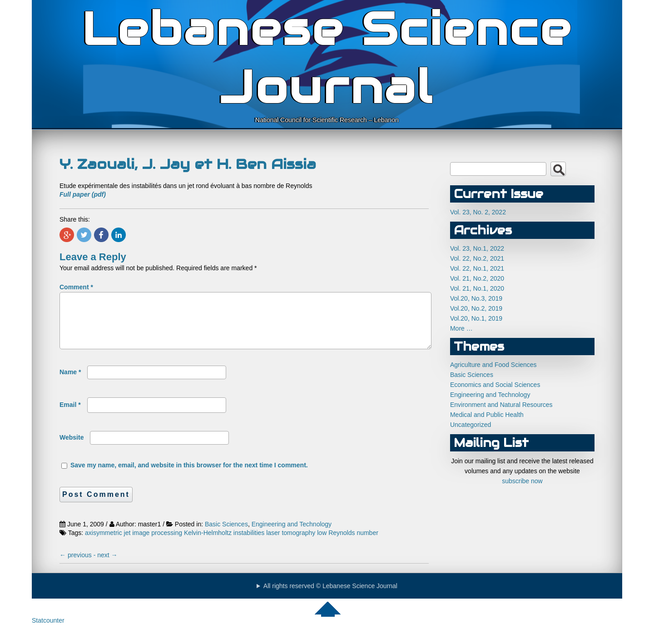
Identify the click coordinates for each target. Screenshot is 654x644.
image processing (157, 544)
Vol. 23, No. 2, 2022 (478, 212)
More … (461, 328)
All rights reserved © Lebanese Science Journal (330, 597)
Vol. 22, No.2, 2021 (477, 258)
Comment (76, 287)
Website (72, 448)
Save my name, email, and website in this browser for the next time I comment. (189, 476)
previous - (78, 566)
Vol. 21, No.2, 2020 (477, 278)
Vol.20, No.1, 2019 (476, 318)
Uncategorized (471, 425)
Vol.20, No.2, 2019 (476, 308)
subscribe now (522, 481)
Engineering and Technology (292, 535)
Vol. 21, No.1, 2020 (477, 288)
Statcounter (48, 631)
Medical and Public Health (487, 415)
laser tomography (291, 544)
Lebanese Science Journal (327, 58)
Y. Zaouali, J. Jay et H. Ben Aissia (188, 164)
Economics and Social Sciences (495, 385)
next (107, 566)
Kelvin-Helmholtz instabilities (224, 544)
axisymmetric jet (108, 544)
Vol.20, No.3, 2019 (476, 298)
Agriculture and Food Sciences (493, 365)
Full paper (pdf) (83, 194)
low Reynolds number (348, 544)
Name (70, 383)
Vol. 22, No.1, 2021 (477, 268)
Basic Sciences (226, 535)
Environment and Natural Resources (501, 405)
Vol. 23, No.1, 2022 (477, 248)
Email (70, 416)
